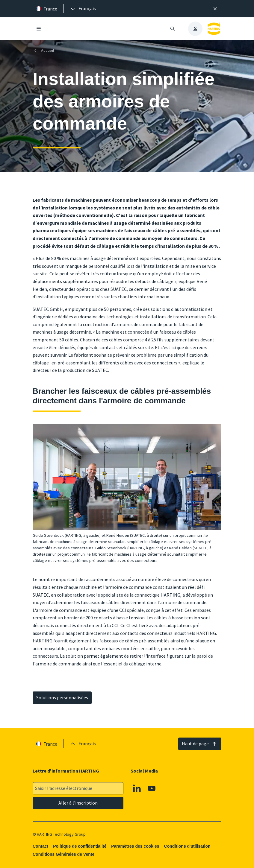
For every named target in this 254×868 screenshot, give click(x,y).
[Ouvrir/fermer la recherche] (173, 29)
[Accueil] (44, 50)
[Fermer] (215, 9)
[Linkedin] (137, 788)
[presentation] (83, 9)
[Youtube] (152, 788)
